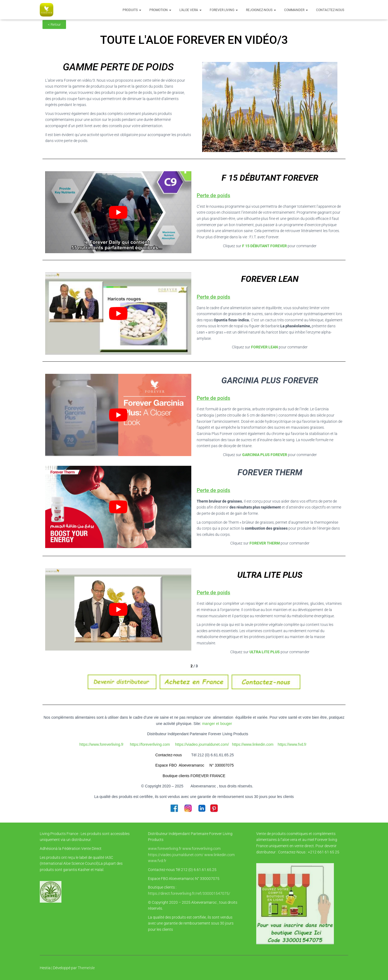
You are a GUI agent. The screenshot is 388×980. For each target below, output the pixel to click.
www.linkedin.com (219, 855)
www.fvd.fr (157, 861)
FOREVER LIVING (224, 10)
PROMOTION (160, 10)
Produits (132, 10)
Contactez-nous (330, 10)
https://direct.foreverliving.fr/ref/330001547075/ (189, 893)
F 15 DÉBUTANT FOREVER (264, 246)
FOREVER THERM (264, 543)
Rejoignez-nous (261, 10)
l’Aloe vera (190, 10)
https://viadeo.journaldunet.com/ (176, 855)
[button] (140, 10)
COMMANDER (296, 10)
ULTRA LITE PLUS (264, 652)
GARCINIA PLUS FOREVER (265, 455)
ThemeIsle (86, 968)
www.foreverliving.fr (165, 849)
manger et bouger (217, 724)
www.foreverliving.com (201, 849)
